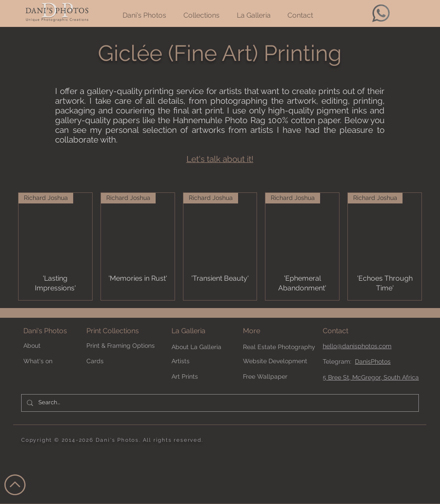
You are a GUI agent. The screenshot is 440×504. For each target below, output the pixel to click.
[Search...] (219, 403)
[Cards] (118, 362)
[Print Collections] (126, 331)
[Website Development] (275, 362)
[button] (267, 331)
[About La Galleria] (203, 348)
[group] (220, 246)
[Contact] (354, 331)
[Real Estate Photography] (279, 348)
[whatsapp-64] (381, 13)
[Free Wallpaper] (274, 377)
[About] (55, 346)
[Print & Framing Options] (126, 346)
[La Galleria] (203, 331)
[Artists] (203, 362)
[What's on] (47, 362)
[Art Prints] (203, 377)
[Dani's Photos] (55, 331)
